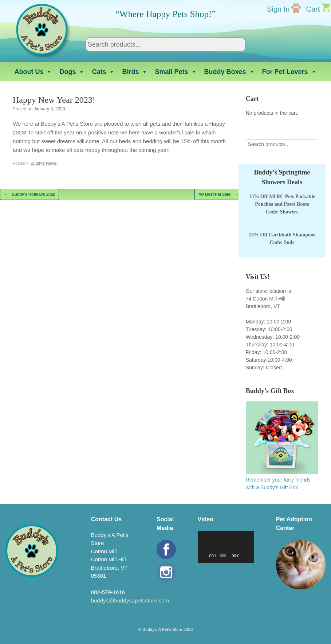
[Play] (207, 555)
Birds (135, 72)
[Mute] (245, 555)
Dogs (72, 72)
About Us (33, 72)
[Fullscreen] (251, 555)
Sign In (278, 9)
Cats (103, 72)
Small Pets (176, 72)
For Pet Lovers (289, 72)
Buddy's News (43, 163)
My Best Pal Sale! (219, 194)
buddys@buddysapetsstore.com (130, 600)
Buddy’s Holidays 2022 (29, 194)
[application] (226, 547)
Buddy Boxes (230, 72)
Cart (313, 9)
